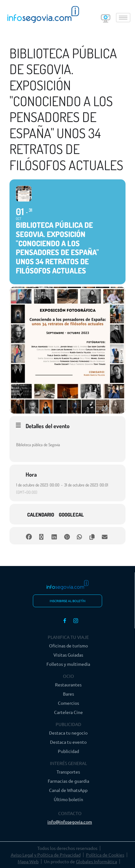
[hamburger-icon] (123, 18)
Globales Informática (96, 861)
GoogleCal (71, 515)
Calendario (41, 515)
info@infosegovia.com (70, 822)
